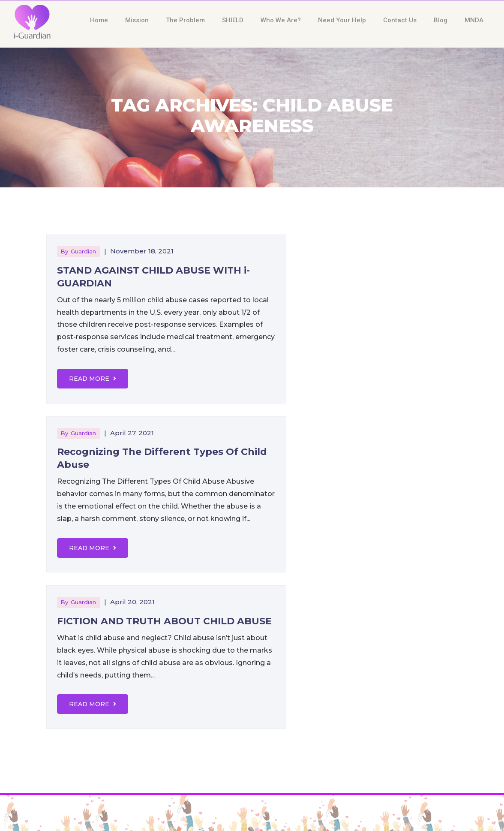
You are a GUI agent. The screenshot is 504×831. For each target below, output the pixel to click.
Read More (93, 379)
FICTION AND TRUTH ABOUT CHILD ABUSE (164, 621)
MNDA (474, 20)
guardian (83, 251)
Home (99, 20)
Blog (441, 20)
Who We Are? (281, 20)
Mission (137, 20)
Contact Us (400, 20)
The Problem (185, 20)
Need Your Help (342, 20)
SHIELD (233, 20)
